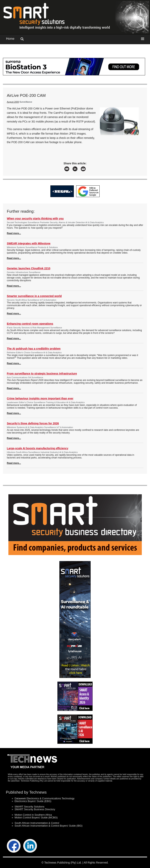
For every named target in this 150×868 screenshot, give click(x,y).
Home (10, 39)
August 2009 (13, 102)
